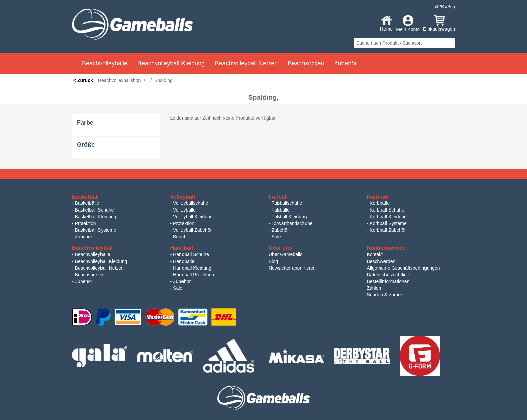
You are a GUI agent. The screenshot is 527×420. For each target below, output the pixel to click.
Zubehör (84, 237)
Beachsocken (89, 275)
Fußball (278, 197)
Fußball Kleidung (289, 217)
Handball (182, 248)
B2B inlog (445, 7)
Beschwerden (381, 261)
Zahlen (374, 288)
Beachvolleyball (92, 248)
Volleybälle (184, 210)
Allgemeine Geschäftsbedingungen (403, 268)
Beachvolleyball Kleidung (101, 261)
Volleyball (183, 197)
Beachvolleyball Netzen (99, 268)
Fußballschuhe (287, 203)
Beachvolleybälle (93, 254)
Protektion (86, 223)
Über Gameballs (286, 254)
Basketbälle (87, 203)
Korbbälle (380, 203)
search (449, 43)
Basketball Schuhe (94, 210)
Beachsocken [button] (306, 63)
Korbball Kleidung (388, 217)
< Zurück (83, 80)
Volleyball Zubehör (192, 230)
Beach (180, 237)
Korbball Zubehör (388, 230)
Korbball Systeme (388, 223)
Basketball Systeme (96, 230)
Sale (276, 237)
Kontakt (375, 254)
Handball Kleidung (192, 268)
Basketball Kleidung (96, 217)
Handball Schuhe (191, 254)
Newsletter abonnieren (292, 268)
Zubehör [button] (345, 63)
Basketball (85, 197)
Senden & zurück (385, 295)
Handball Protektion (194, 275)
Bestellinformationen (388, 281)
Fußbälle (281, 210)
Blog (273, 261)
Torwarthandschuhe (292, 223)
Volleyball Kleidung (193, 217)
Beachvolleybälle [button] (105, 63)
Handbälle (184, 261)
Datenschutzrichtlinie (389, 275)
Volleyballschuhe (191, 203)
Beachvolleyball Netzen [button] (246, 63)
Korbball (378, 197)
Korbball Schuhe (387, 210)
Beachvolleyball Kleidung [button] (171, 63)
